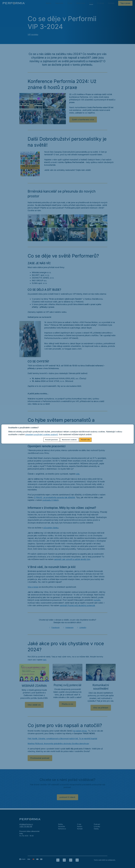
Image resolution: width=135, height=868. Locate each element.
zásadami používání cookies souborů (42, 434)
